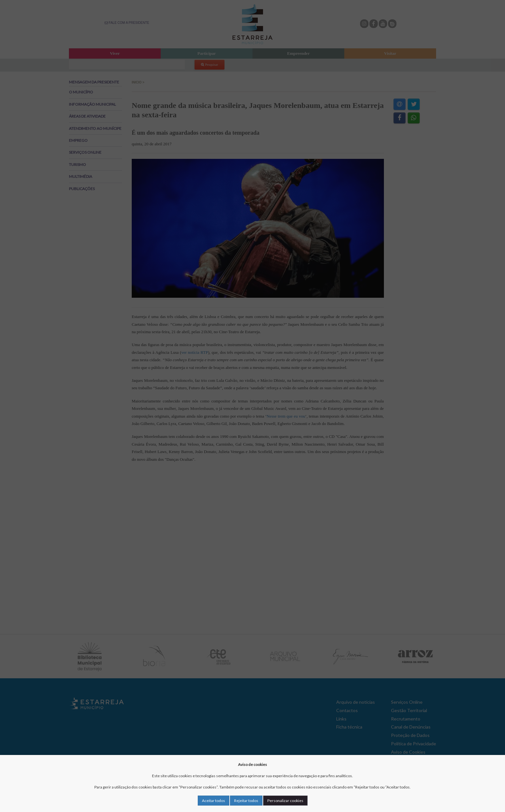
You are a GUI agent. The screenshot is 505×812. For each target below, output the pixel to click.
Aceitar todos (214, 801)
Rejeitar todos (246, 801)
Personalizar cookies (285, 801)
